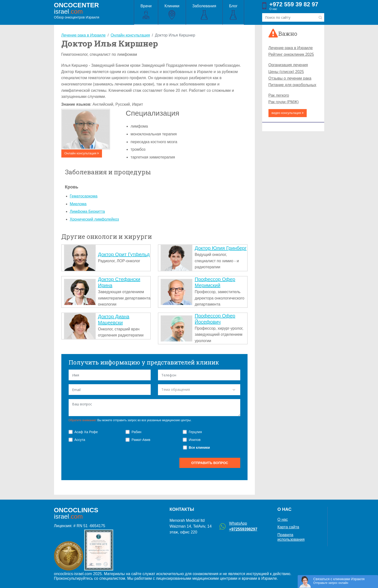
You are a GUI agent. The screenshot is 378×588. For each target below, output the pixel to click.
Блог (233, 12)
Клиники (172, 12)
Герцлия (195, 432)
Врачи (146, 12)
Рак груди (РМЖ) (284, 102)
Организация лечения (288, 65)
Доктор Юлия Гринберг (221, 248)
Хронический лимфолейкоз (94, 219)
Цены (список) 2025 (286, 72)
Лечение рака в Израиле (291, 48)
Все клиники (199, 448)
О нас (273, 9)
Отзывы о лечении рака (290, 78)
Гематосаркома (84, 196)
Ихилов (194, 440)
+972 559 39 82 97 (294, 4)
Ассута (80, 440)
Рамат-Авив (141, 440)
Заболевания (204, 12)
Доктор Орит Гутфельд (124, 254)
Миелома (78, 204)
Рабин (136, 432)
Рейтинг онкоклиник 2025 (291, 54)
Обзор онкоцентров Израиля (77, 10)
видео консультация (288, 113)
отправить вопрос (210, 463)
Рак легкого (279, 95)
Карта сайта (288, 527)
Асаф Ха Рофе (86, 432)
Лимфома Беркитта (87, 211)
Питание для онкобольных (292, 85)
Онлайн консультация (82, 153)
